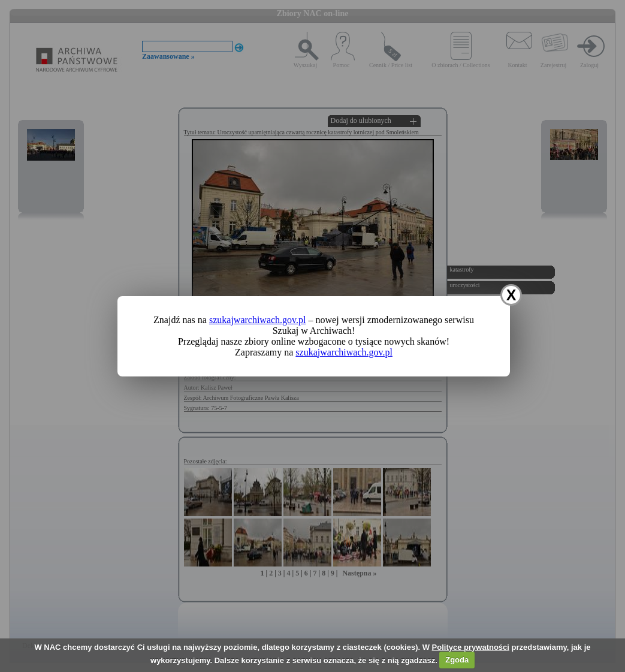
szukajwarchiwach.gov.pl (258, 320)
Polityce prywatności (471, 647)
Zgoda (457, 660)
